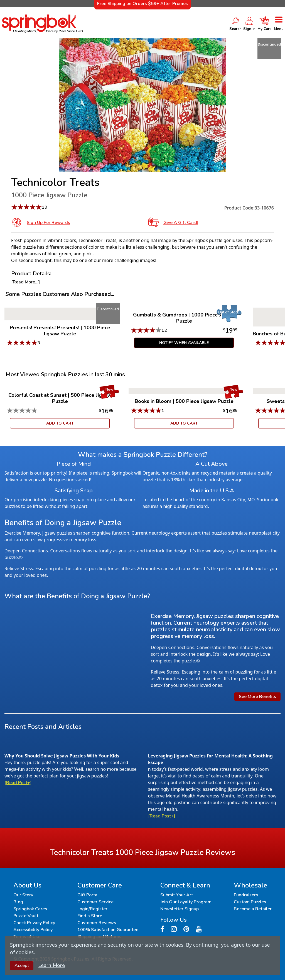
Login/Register (92, 909)
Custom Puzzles (250, 902)
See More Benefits (257, 697)
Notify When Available (184, 343)
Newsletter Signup (180, 909)
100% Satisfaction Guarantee (108, 930)
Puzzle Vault (26, 916)
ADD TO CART (60, 423)
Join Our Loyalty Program (186, 902)
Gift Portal (88, 895)
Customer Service (95, 902)
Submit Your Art (177, 895)
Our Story (23, 895)
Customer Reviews (97, 923)
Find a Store (90, 916)
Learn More (52, 965)
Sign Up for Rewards (48, 223)
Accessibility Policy (33, 930)
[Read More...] (25, 282)
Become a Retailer (253, 909)
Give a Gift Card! (181, 223)
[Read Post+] (18, 783)
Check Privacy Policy (34, 923)
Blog (18, 902)
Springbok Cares (30, 909)
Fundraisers (246, 895)
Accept (22, 966)
